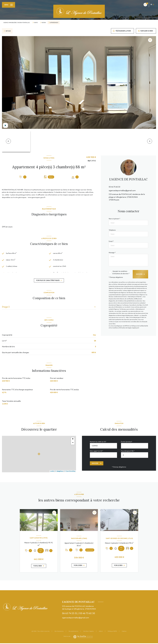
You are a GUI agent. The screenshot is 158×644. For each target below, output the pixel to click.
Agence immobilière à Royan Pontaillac (17, 23)
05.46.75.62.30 (114, 187)
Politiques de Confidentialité (140, 326)
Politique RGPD (112, 632)
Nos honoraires (59, 632)
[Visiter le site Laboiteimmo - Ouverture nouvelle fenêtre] (83, 638)
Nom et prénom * (114, 219)
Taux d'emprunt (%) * (128, 452)
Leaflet (52, 472)
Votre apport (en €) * (96, 452)
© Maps (59, 472)
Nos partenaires (74, 632)
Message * (112, 253)
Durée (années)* (127, 442)
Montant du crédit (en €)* (98, 442)
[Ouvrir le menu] (9, 5)
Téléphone (112, 230)
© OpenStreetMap (70, 472)
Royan (44, 23)
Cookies (124, 632)
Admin (101, 632)
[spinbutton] (135, 456)
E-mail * (111, 241)
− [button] (73, 444)
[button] (150, 141)
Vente (36, 23)
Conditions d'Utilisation (119, 328)
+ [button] (73, 440)
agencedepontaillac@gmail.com (122, 190)
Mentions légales (89, 632)
